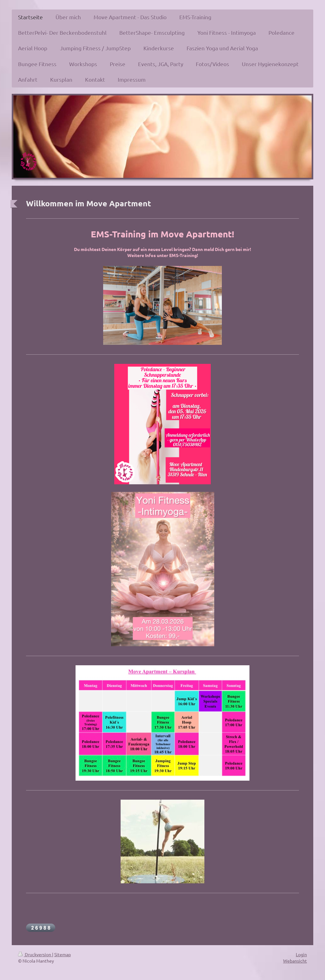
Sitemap (63, 954)
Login (301, 954)
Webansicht (295, 961)
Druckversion (35, 954)
